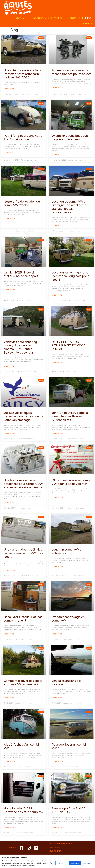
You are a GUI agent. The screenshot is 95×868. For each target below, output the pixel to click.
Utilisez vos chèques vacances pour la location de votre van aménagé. (23, 416)
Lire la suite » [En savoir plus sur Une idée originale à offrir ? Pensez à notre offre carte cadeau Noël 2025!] (9, 89)
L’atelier (57, 18)
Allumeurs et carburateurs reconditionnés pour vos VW (71, 72)
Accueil (21, 18)
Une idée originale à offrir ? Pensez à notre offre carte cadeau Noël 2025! (22, 74)
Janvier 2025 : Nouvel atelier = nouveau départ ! (22, 274)
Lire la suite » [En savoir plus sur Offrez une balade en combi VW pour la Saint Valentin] (57, 497)
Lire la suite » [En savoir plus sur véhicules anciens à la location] (57, 698)
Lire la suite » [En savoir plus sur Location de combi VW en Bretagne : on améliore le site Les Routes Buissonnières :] (57, 226)
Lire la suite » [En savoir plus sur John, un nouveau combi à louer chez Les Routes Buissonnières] (57, 433)
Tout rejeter (73, 863)
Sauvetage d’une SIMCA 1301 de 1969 (69, 810)
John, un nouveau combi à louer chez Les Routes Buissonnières (70, 416)
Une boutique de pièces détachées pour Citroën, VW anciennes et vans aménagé (23, 484)
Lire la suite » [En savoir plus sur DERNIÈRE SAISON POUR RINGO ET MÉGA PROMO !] (57, 362)
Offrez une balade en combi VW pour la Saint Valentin (71, 482)
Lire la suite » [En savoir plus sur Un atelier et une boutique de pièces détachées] (57, 155)
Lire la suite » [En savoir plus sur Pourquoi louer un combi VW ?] (57, 762)
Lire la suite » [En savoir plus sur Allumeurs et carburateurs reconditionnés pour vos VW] (57, 87)
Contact (87, 23)
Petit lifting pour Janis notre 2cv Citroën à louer (23, 138)
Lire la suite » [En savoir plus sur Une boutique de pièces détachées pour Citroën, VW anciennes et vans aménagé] (9, 503)
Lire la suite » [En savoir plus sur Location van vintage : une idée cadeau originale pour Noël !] (57, 295)
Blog (88, 18)
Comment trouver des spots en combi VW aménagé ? (23, 683)
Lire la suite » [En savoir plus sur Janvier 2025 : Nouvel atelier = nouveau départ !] (9, 290)
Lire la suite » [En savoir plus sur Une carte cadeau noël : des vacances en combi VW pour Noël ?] (9, 570)
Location (39, 18)
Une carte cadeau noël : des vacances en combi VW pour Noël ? (23, 553)
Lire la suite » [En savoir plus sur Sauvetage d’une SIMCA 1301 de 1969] (57, 827)
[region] (47, 861)
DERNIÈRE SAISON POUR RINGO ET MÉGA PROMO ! (69, 345)
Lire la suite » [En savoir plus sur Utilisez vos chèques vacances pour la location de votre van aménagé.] (9, 433)
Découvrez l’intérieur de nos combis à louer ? (23, 619)
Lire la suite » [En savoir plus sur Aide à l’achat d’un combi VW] (9, 762)
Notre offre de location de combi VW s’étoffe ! (22, 203)
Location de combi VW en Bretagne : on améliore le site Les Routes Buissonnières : (69, 207)
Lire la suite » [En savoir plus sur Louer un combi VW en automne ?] (57, 567)
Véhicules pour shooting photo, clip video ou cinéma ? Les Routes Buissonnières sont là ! (20, 347)
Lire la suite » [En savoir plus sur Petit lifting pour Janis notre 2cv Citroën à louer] (9, 153)
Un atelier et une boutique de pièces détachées (70, 138)
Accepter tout (86, 863)
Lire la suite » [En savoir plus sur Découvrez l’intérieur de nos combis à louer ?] (9, 634)
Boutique (74, 18)
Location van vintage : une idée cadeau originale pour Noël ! (70, 276)
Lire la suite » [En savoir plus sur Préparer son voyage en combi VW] (57, 634)
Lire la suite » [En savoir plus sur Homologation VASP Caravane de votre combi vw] (9, 827)
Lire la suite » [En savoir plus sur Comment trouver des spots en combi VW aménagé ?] (9, 698)
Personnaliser (59, 863)
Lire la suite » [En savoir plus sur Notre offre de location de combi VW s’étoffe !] (9, 219)
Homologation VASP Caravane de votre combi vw (23, 810)
